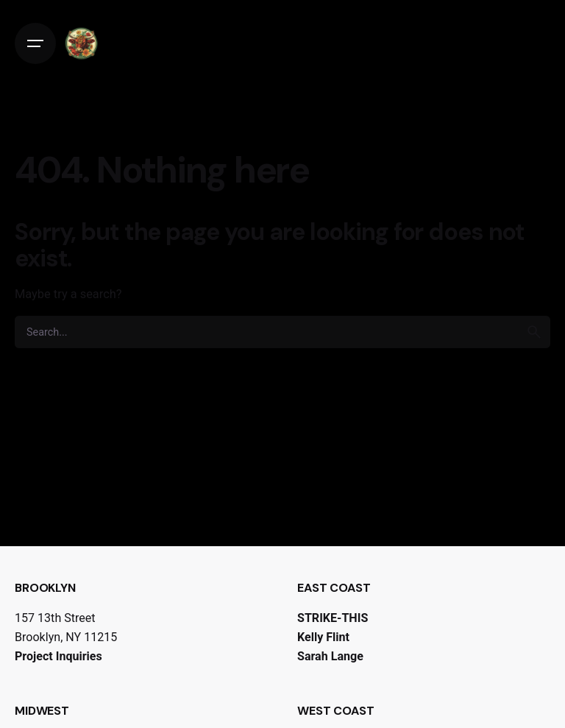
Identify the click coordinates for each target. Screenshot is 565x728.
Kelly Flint (323, 637)
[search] (534, 332)
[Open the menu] (35, 43)
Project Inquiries (58, 656)
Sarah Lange (330, 656)
